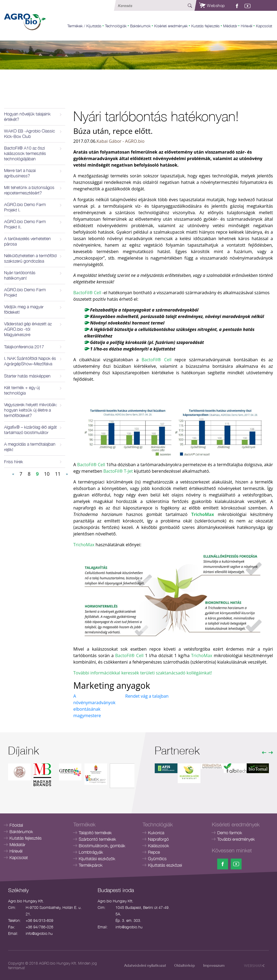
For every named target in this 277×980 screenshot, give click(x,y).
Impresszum (214, 965)
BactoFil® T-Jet (118, 471)
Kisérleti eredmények (171, 26)
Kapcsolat (264, 26)
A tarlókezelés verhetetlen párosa (27, 241)
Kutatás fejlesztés (205, 26)
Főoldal (16, 825)
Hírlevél (247, 26)
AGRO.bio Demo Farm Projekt (25, 292)
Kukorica (156, 833)
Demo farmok (230, 833)
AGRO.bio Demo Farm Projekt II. (25, 224)
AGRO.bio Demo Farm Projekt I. (25, 207)
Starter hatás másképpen (27, 376)
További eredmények (236, 839)
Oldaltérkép (185, 965)
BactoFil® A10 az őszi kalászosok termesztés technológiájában (25, 153)
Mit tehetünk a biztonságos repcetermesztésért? (29, 190)
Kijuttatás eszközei (165, 865)
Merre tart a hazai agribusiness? (20, 173)
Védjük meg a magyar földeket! (24, 309)
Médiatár (230, 26)
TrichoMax (84, 545)
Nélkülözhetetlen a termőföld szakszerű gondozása (30, 258)
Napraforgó (158, 839)
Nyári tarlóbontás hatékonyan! (20, 275)
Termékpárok (91, 865)
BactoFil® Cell (87, 293)
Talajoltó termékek (95, 833)
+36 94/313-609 (39, 920)
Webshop (212, 5)
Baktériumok (140, 26)
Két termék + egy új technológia (22, 390)
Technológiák (116, 26)
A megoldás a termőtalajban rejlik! (30, 447)
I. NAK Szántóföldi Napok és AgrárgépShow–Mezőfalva (30, 361)
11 (58, 474)
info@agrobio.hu (39, 933)
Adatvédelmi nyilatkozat (145, 965)
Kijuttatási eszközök (97, 859)
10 (47, 474)
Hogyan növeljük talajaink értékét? (27, 117)
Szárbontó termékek (97, 839)
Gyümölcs (157, 859)
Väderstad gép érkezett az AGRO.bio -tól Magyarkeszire (28, 329)
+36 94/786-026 (39, 927)
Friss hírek (14, 462)
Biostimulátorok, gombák (102, 846)
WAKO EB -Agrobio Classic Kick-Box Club (29, 134)
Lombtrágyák (91, 852)
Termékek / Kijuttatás (84, 26)
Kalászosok (159, 846)
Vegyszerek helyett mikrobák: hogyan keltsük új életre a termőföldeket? (31, 410)
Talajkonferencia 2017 (24, 347)
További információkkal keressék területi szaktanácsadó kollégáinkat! (143, 673)
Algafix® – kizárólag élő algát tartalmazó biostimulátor (30, 430)
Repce (154, 852)
